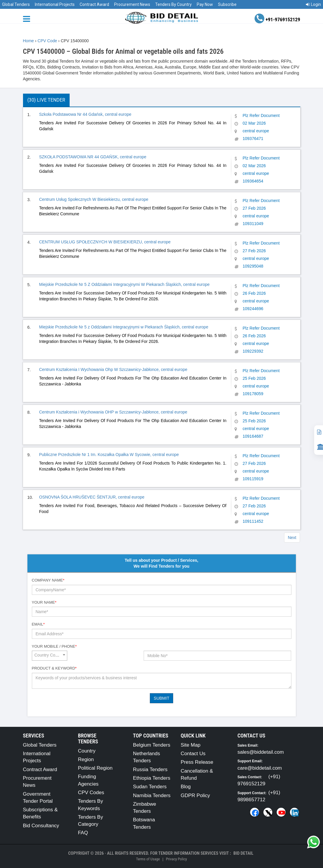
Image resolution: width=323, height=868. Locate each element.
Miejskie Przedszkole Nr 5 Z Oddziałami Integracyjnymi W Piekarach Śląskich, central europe (124, 284)
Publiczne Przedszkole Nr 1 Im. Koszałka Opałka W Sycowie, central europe (109, 455)
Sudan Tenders (150, 787)
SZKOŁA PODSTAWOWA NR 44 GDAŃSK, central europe (93, 157)
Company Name (48, 580)
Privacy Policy (176, 859)
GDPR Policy (195, 795)
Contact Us (193, 754)
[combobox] (50, 656)
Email (38, 624)
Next (292, 538)
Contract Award (94, 4)
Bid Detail (243, 853)
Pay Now (205, 4)
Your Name (44, 602)
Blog (186, 787)
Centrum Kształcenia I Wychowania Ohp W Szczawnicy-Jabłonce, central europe (113, 369)
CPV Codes (91, 793)
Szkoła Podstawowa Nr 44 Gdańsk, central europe (85, 114)
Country (87, 751)
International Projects (55, 4)
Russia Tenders (150, 770)
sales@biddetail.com (261, 752)
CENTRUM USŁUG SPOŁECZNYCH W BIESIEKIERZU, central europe (105, 242)
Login (313, 4)
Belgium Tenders (152, 745)
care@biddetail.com (260, 768)
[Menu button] (28, 18)
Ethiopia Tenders (152, 778)
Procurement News (132, 4)
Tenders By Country (173, 4)
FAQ (83, 833)
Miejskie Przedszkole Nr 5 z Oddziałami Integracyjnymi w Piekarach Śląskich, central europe (124, 327)
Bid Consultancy (41, 826)
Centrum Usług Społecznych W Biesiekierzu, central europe (94, 199)
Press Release (197, 762)
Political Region (95, 768)
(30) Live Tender (46, 100)
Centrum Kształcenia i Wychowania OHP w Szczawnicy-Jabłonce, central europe (113, 412)
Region (86, 759)
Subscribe (227, 4)
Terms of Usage (148, 859)
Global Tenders (16, 4)
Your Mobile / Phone (54, 646)
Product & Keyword (54, 668)
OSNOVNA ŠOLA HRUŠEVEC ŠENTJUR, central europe (92, 497)
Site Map (190, 745)
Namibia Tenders (152, 795)
